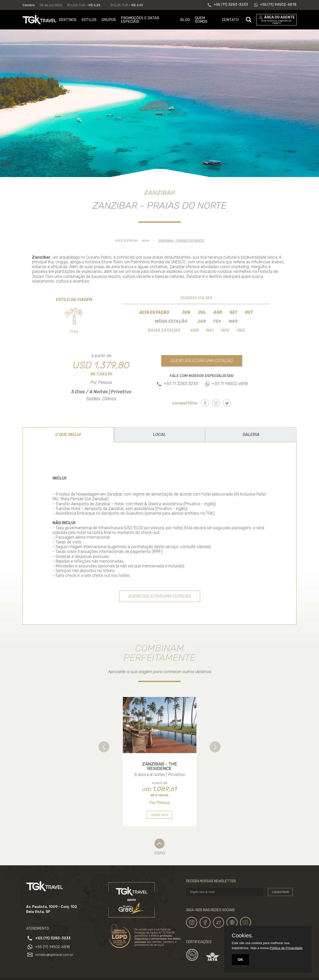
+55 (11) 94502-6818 (54, 956)
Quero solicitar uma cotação (202, 361)
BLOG (185, 20)
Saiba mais (160, 824)
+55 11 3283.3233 (181, 384)
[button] (104, 748)
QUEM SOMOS (201, 20)
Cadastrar (280, 902)
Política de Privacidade (286, 948)
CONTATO (230, 20)
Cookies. (242, 936)
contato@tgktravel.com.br (56, 964)
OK (240, 960)
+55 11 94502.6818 (230, 384)
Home (146, 241)
